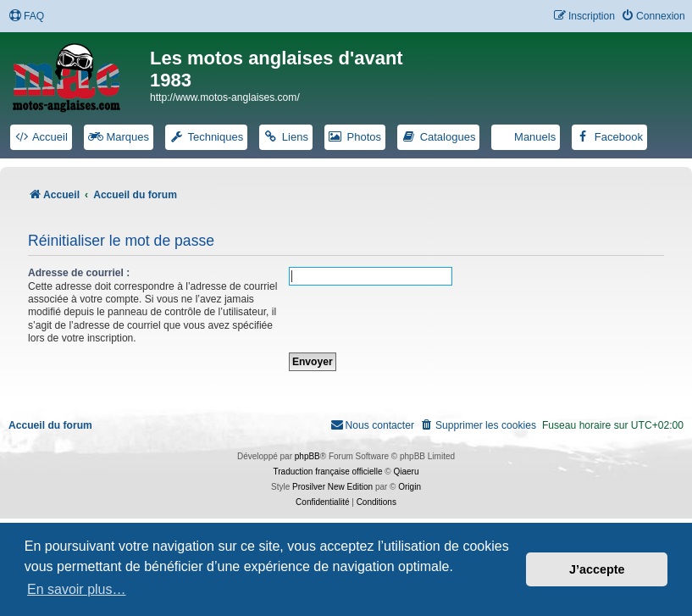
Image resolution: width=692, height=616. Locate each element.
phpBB (307, 456)
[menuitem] (26, 17)
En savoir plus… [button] (77, 589)
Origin (410, 487)
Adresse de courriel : (79, 273)
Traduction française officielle (328, 472)
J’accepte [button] (597, 569)
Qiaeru (406, 472)
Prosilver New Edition (332, 487)
